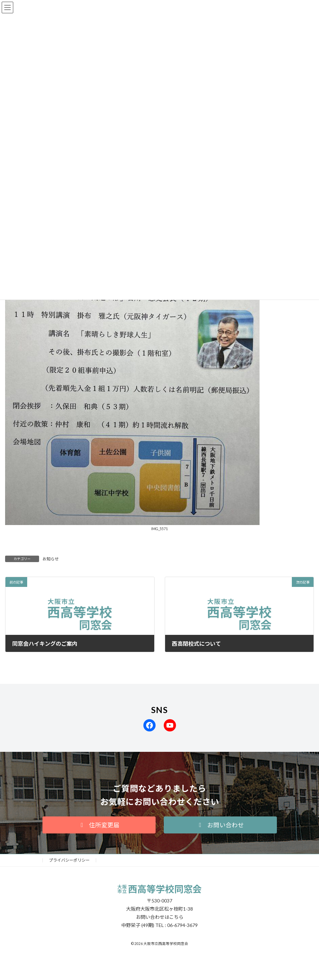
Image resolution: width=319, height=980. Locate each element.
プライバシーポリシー (69, 860)
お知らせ (51, 559)
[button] (99, 825)
